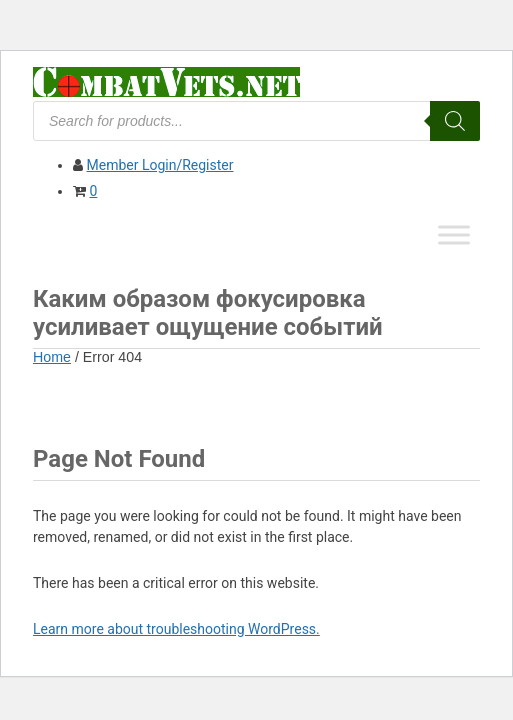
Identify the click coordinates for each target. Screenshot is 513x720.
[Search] (455, 121)
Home (52, 357)
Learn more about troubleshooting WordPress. (176, 629)
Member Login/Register (159, 165)
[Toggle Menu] (454, 234)
